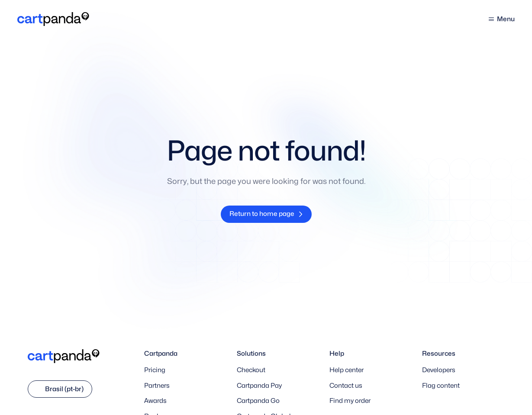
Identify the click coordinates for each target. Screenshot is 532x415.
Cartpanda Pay (259, 386)
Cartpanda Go (258, 401)
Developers (439, 370)
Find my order (350, 401)
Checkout (251, 370)
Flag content (441, 386)
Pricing (155, 370)
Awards (155, 401)
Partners (157, 386)
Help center (347, 370)
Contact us (346, 386)
